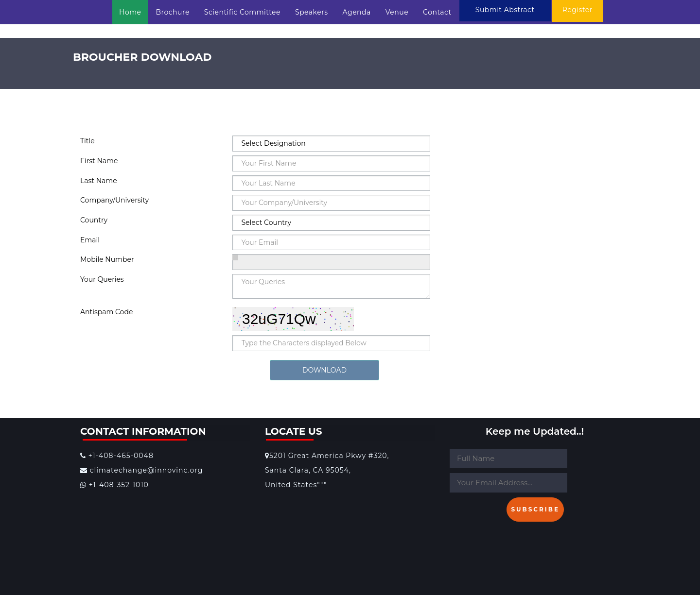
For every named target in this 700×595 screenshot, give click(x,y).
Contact (437, 12)
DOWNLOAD (324, 370)
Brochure (173, 12)
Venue (397, 12)
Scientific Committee (242, 12)
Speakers (312, 12)
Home (130, 12)
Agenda (357, 12)
